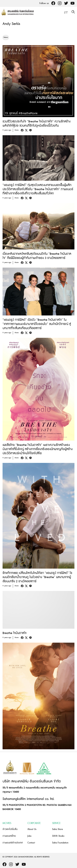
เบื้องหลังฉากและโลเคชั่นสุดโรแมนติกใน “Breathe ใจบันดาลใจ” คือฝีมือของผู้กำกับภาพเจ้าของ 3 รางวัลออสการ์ (37, 256)
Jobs (29, 836)
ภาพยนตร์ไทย (9, 836)
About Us (32, 829)
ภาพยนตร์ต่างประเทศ (13, 843)
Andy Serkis (11, 24)
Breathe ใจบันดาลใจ (15, 633)
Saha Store (58, 829)
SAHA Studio (58, 836)
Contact (31, 843)
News (6, 37)
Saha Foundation (60, 843)
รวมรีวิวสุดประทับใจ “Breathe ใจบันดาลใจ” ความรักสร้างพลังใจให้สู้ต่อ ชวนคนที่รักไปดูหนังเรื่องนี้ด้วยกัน (36, 124)
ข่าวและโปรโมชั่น (10, 829)
